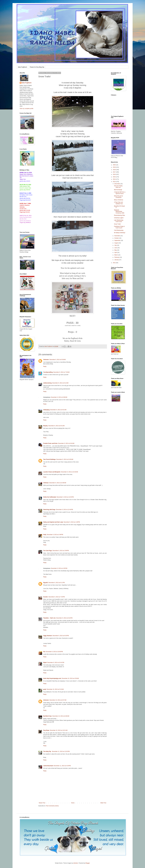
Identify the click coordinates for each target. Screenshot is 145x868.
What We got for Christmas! (118, 197)
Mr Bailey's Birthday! (120, 233)
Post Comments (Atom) (52, 806)
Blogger (88, 863)
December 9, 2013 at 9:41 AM (56, 426)
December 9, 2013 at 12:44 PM (64, 510)
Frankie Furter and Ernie (50, 443)
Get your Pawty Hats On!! (118, 187)
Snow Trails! (117, 224)
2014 (114, 179)
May (116, 250)
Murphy (46, 426)
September (117, 240)
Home (73, 803)
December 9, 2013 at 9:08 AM (59, 397)
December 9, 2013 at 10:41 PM (56, 663)
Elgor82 (46, 583)
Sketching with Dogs (49, 510)
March (116, 255)
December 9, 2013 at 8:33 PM (61, 636)
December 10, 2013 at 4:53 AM (70, 678)
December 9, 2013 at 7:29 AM (61, 372)
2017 (114, 172)
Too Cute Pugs (48, 551)
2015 (114, 177)
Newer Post (42, 803)
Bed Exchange (118, 190)
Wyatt (45, 663)
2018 (114, 170)
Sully (45, 535)
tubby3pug (46, 410)
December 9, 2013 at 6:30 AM (58, 360)
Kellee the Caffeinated (50, 497)
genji (45, 689)
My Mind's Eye (48, 716)
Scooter (46, 597)
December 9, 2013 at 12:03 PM (65, 497)
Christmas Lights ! (119, 218)
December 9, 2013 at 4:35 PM (59, 568)
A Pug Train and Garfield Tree (118, 203)
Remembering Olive (119, 215)
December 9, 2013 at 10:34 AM (69, 472)
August (116, 243)
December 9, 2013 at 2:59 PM (61, 551)
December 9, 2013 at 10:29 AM (65, 459)
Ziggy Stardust (48, 636)
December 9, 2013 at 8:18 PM (64, 618)
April (116, 252)
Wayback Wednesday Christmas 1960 (119, 211)
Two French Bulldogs (50, 459)
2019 (114, 167)
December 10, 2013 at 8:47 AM (58, 700)
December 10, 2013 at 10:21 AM (59, 730)
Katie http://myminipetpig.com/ (52, 678)
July (116, 245)
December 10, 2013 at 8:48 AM (61, 716)
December (117, 184)
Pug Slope (46, 730)
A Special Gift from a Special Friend (120, 193)
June (116, 248)
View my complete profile (27, 109)
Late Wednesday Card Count (119, 221)
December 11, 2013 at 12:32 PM (61, 751)
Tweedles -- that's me (49, 618)
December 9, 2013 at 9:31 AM (58, 410)
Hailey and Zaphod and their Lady (53, 522)
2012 (114, 263)
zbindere (76, 863)
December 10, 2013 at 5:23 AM (55, 689)
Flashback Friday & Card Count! (119, 227)
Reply (45, 366)
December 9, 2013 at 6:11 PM (57, 583)
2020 (114, 165)
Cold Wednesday (119, 230)
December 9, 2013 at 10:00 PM (54, 652)
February (117, 257)
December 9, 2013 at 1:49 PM (72, 522)
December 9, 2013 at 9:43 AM (66, 443)
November (117, 236)
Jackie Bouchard (48, 766)
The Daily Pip (47, 751)
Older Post (103, 803)
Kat (44, 652)
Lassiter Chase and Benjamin (52, 472)
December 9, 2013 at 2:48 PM (55, 535)
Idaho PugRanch (23, 67)
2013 (114, 182)
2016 (114, 174)
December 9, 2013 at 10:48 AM (58, 483)
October (117, 238)
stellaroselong (47, 383)
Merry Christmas (119, 200)
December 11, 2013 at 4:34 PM (62, 766)
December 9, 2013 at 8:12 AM (60, 383)
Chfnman (46, 483)
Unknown (46, 360)
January (117, 260)
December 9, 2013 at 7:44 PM (57, 597)
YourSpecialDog (48, 372)
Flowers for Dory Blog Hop (37, 67)
